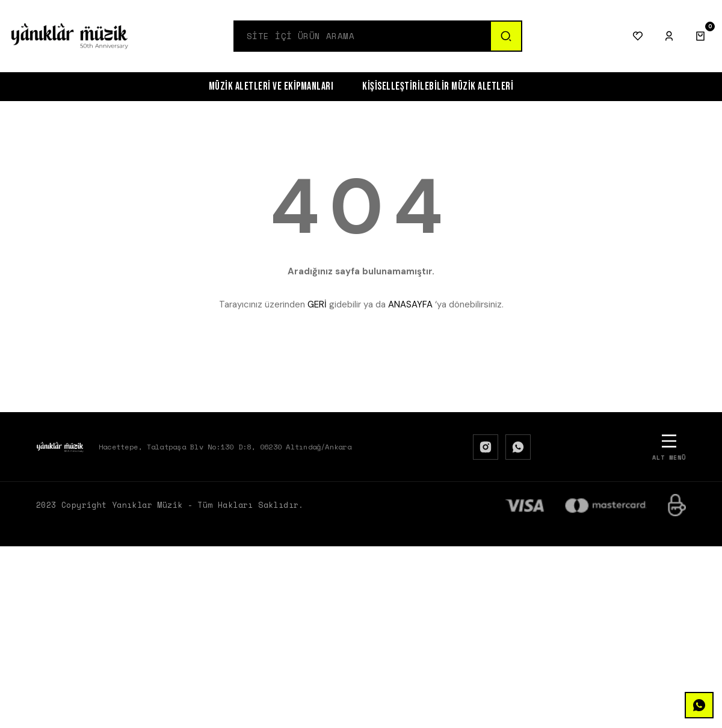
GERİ (317, 304)
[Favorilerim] (638, 36)
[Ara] (505, 36)
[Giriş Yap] (669, 36)
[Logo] (70, 36)
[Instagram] (486, 447)
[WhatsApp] (518, 447)
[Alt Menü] (669, 447)
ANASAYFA (410, 304)
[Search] (362, 36)
